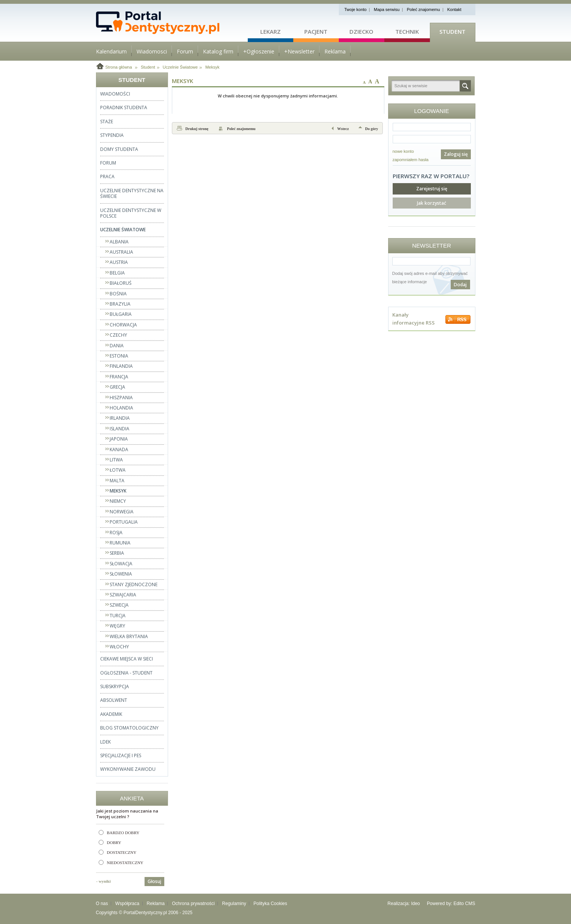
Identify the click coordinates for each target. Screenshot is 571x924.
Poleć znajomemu (423, 9)
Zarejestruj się (432, 189)
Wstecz (343, 129)
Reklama (156, 904)
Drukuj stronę (197, 129)
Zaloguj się (456, 154)
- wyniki (104, 881)
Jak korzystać (432, 203)
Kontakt (454, 9)
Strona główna (119, 67)
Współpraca (127, 904)
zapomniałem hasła (411, 160)
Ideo (415, 904)
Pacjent (316, 31)
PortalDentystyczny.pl (145, 913)
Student (452, 31)
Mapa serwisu (387, 9)
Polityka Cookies (270, 904)
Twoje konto (356, 9)
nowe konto (403, 151)
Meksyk (212, 67)
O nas (102, 904)
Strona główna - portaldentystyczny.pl (172, 23)
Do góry (371, 129)
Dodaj (460, 285)
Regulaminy (234, 904)
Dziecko (361, 31)
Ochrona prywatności (193, 904)
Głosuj (154, 881)
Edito (459, 904)
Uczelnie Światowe (180, 67)
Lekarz (271, 31)
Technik (407, 31)
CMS (470, 904)
